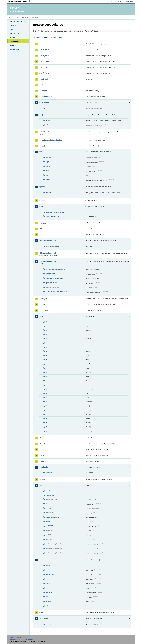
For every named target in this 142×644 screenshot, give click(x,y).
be (46, 326)
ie (46, 376)
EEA (19, 2)
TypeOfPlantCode (51, 283)
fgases (42, 187)
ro (46, 414)
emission (49, 579)
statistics (49, 592)
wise (41, 613)
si (46, 423)
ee (46, 351)
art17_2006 (44, 61)
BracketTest (50, 495)
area (47, 570)
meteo (48, 588)
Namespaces (14, 49)
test (41, 485)
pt (46, 410)
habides (43, 223)
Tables (12, 29)
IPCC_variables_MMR (53, 216)
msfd (42, 455)
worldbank (44, 618)
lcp (41, 450)
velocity (48, 601)
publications (45, 467)
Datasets (13, 25)
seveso (42, 479)
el (46, 355)
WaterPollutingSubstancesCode (56, 292)
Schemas (13, 37)
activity (48, 121)
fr (46, 368)
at (46, 322)
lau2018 (43, 444)
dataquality (44, 102)
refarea (48, 171)
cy (46, 334)
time (47, 597)
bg (46, 330)
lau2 (41, 438)
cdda (42, 85)
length (48, 583)
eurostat (43, 146)
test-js (48, 521)
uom (41, 560)
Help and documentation (18, 21)
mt (46, 397)
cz (46, 339)
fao (41, 152)
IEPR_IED (44, 299)
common (43, 91)
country (48, 624)
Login (115, 1)
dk (46, 347)
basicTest (49, 491)
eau (47, 504)
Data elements (15, 33)
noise (42, 461)
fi (46, 364)
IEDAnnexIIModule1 (48, 240)
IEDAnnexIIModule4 (48, 261)
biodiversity (44, 79)
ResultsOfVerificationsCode (55, 278)
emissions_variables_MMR (55, 212)
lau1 (41, 316)
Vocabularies (15, 41)
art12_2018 (44, 56)
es (46, 360)
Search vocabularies (42, 37)
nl (46, 402)
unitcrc (48, 180)
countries (49, 192)
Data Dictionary (26, 17)
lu (46, 389)
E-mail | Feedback (16, 637)
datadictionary (46, 97)
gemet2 (43, 201)
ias (41, 229)
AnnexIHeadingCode (53, 246)
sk (46, 427)
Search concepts (58, 37)
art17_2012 (44, 67)
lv (46, 393)
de (46, 343)
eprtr (41, 115)
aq (41, 44)
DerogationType (51, 274)
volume (48, 606)
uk (46, 431)
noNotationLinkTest (52, 517)
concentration (50, 574)
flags (47, 162)
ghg (41, 206)
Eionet (18, 17)
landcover (44, 310)
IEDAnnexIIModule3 (48, 253)
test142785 (49, 526)
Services (13, 45)
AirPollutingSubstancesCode (55, 269)
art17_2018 (44, 73)
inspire (42, 305)
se (46, 419)
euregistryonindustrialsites (51, 140)
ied (41, 235)
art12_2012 (44, 50)
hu (46, 372)
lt (46, 385)
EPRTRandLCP (46, 132)
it (46, 381)
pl (46, 406)
